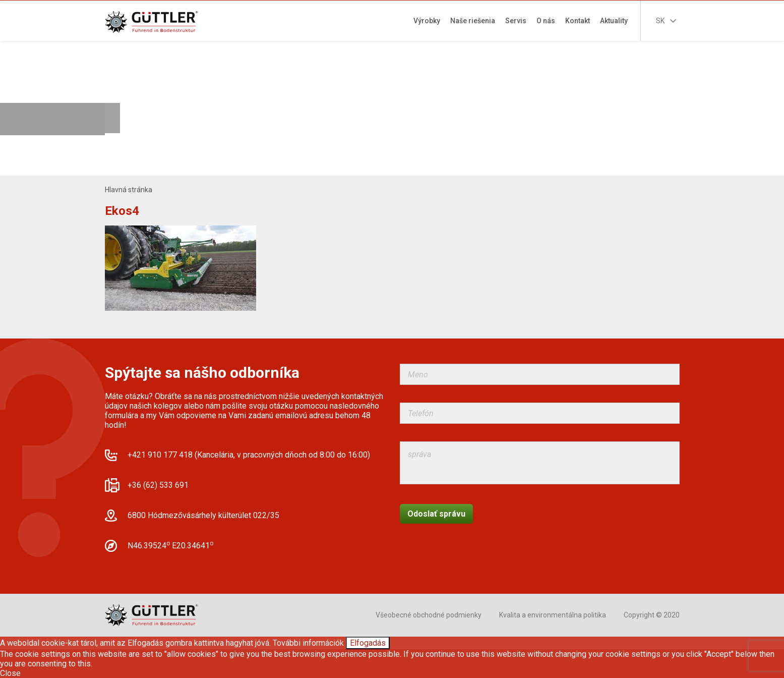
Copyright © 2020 (652, 615)
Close (10, 673)
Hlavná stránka (129, 190)
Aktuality (614, 21)
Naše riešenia (473, 21)
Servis (516, 21)
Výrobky (427, 21)
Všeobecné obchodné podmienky (429, 615)
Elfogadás (368, 643)
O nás (546, 21)
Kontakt (578, 21)
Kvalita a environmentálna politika (553, 615)
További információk (308, 643)
